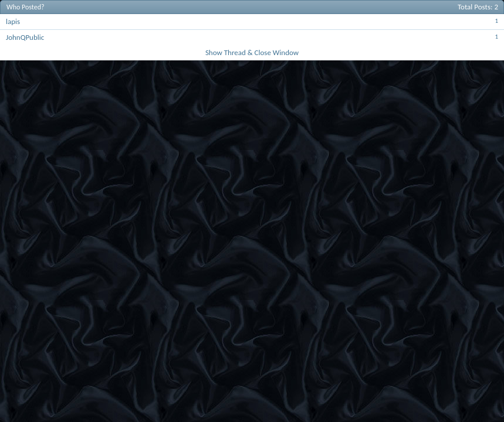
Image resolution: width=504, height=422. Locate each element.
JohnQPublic (25, 37)
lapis (13, 21)
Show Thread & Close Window (252, 52)
